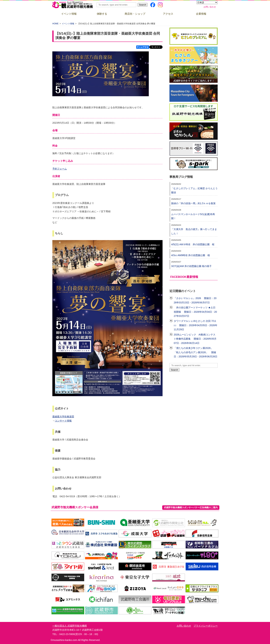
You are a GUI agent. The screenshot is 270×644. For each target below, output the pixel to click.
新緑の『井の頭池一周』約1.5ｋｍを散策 (193, 203)
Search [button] (143, 5)
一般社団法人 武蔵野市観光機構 (70, 626)
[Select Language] (207, 3)
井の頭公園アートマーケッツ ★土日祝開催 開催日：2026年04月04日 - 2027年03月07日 (195, 312)
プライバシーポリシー (206, 626)
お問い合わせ (210, 7)
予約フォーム (60, 169)
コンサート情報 (63, 421)
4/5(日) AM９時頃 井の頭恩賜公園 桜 (193, 244)
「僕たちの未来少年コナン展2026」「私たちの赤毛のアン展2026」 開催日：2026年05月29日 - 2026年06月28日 (196, 352)
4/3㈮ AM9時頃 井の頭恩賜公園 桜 (191, 255)
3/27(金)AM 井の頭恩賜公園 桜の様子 (191, 266)
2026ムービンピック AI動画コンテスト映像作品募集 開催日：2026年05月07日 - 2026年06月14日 (195, 339)
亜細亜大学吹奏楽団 (63, 417)
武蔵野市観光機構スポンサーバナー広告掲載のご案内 (191, 507)
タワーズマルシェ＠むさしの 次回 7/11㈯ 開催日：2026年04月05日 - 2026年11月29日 (196, 325)
